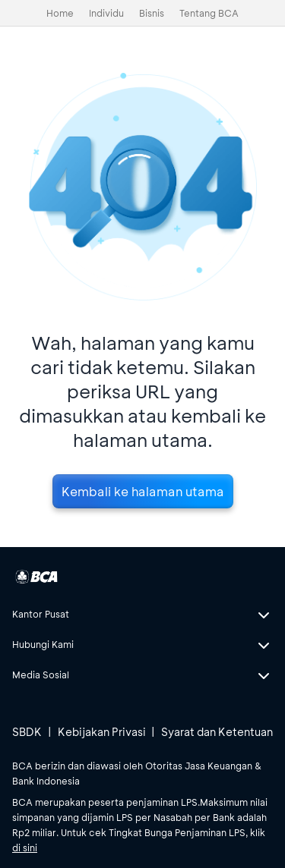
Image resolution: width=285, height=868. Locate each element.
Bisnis (152, 13)
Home (60, 13)
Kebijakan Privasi (102, 732)
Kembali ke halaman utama (143, 491)
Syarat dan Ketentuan (217, 732)
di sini (25, 848)
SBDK (27, 732)
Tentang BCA (209, 13)
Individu (106, 13)
